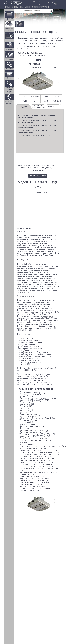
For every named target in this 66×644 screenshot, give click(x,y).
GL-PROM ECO (36, 53)
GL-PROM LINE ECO (25, 56)
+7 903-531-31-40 (36, 2)
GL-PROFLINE (23, 53)
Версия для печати (25, 117)
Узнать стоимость (38, 176)
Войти (50, 3)
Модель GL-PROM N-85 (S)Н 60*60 (45, 68)
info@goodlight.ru (36, 4)
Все (38, 60)
